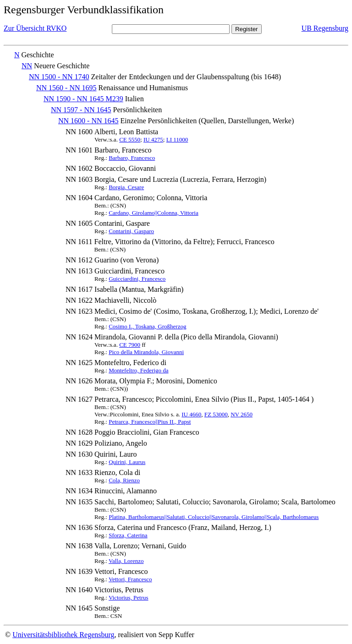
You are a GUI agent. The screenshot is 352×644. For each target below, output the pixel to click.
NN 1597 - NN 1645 (81, 110)
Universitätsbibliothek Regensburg (63, 635)
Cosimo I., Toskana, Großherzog (147, 326)
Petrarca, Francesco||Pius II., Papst (150, 422)
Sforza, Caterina (128, 535)
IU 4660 (191, 414)
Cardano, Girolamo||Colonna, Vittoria (154, 213)
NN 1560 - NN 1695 (66, 88)
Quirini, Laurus (127, 462)
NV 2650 (242, 414)
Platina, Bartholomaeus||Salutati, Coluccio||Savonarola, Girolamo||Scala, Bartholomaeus (214, 517)
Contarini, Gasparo (131, 231)
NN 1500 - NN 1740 (59, 77)
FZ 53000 (216, 414)
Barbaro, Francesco (132, 158)
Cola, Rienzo (124, 480)
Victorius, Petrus (129, 598)
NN (27, 66)
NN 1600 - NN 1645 (88, 121)
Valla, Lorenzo (126, 561)
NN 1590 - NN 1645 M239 (83, 99)
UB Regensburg (325, 28)
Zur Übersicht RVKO (35, 28)
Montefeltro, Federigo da (138, 370)
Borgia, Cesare (126, 187)
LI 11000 (177, 139)
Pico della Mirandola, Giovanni (146, 352)
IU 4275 (153, 139)
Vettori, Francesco (130, 579)
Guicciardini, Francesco (137, 279)
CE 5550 (130, 139)
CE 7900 (130, 345)
